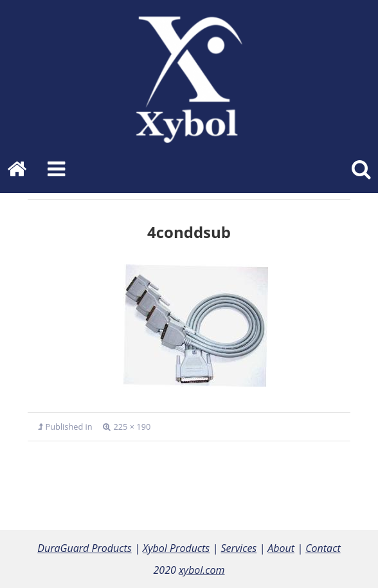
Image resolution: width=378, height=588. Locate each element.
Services (239, 548)
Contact (323, 548)
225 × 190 (132, 427)
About (281, 548)
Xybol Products (176, 548)
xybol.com (202, 570)
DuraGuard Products (84, 548)
